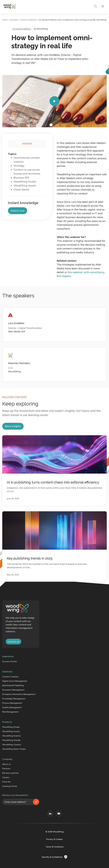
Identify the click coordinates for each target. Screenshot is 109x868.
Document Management (13, 690)
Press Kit (6, 782)
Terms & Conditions (55, 847)
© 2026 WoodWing (55, 832)
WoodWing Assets (11, 731)
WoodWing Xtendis (11, 740)
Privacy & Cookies (54, 839)
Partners (6, 769)
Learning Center (10, 786)
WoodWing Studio (11, 727)
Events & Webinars (29, 20)
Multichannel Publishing (13, 685)
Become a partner (11, 773)
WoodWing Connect (12, 745)
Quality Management (12, 707)
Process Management (12, 703)
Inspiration (14, 20)
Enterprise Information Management (19, 694)
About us (7, 764)
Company (7, 759)
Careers (6, 777)
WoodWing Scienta (11, 736)
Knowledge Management (14, 699)
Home (5, 20)
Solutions (7, 672)
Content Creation (10, 677)
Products (7, 722)
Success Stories (10, 661)
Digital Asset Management (15, 681)
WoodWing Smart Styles (14, 749)
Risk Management (11, 712)
